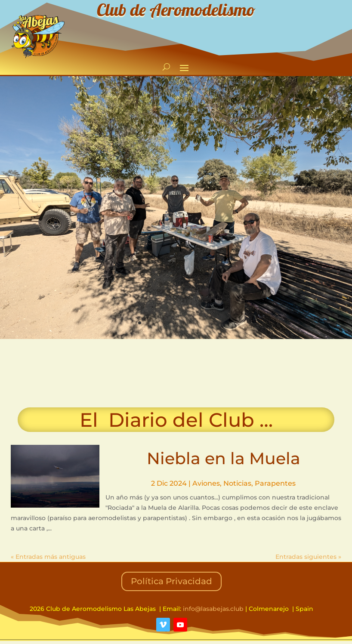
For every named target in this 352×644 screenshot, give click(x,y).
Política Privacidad (171, 581)
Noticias (237, 483)
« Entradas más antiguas (48, 557)
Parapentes (275, 483)
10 (205, 323)
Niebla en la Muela (224, 458)
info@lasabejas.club (213, 609)
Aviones (206, 483)
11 (213, 323)
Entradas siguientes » (308, 557)
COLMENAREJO (176, 373)
